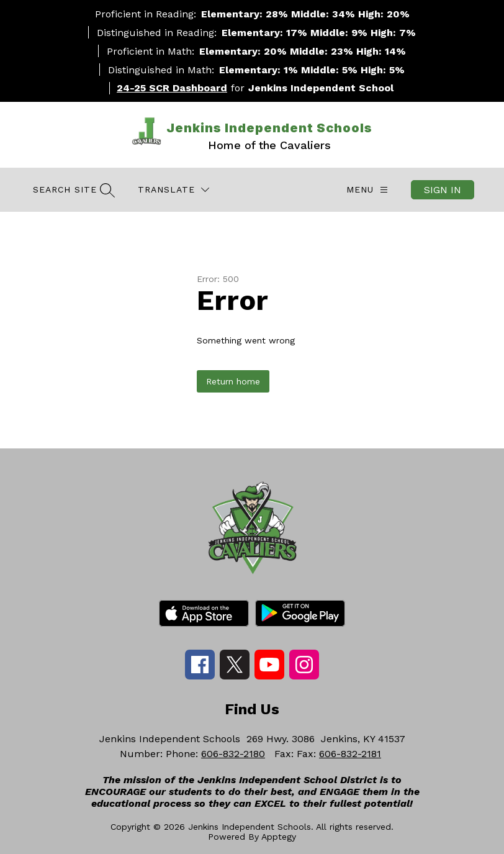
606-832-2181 (350, 754)
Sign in (443, 190)
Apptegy (279, 837)
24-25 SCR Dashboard (172, 88)
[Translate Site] (173, 190)
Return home (233, 381)
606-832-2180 (233, 754)
